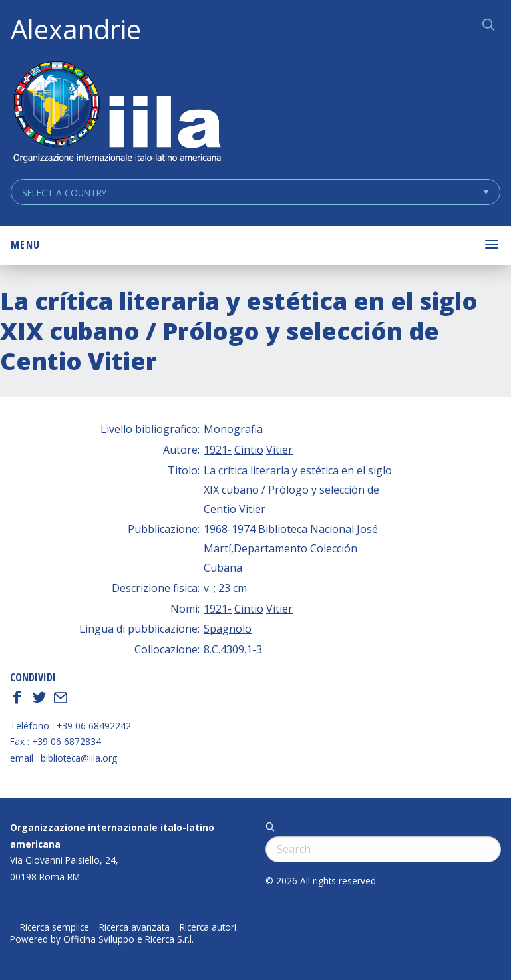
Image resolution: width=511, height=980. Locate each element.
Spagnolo (228, 629)
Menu (25, 245)
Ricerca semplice (55, 927)
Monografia (233, 429)
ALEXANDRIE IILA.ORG (116, 113)
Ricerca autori (208, 927)
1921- (218, 450)
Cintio (249, 450)
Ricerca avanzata (134, 927)
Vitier (279, 450)
